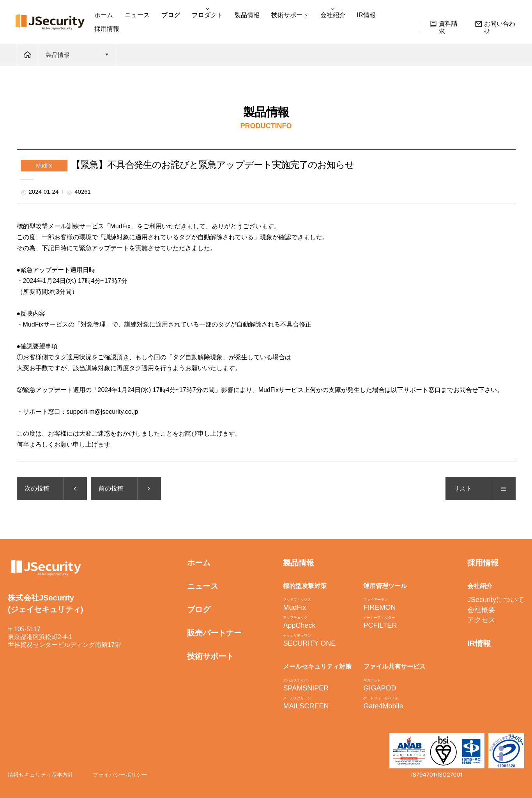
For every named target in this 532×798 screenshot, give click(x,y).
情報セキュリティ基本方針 (41, 775)
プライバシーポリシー (120, 775)
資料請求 (444, 27)
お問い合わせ (495, 27)
